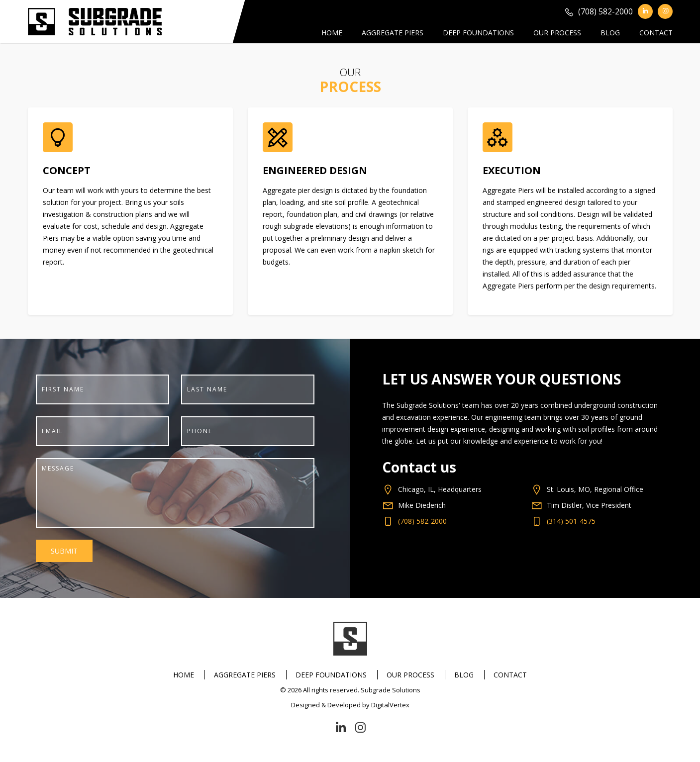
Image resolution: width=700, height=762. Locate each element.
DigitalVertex (390, 705)
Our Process (557, 33)
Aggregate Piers (393, 33)
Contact (656, 33)
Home (332, 33)
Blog (610, 33)
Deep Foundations (478, 33)
